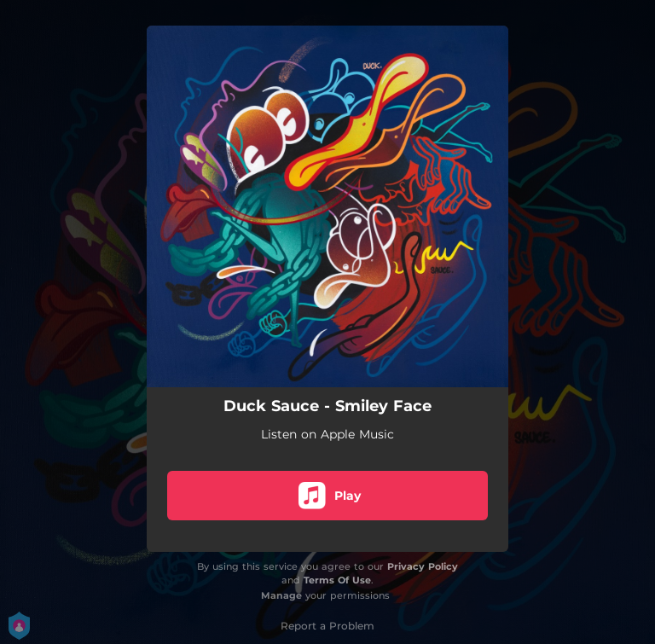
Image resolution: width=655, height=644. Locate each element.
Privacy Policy (423, 566)
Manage (281, 595)
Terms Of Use (337, 580)
